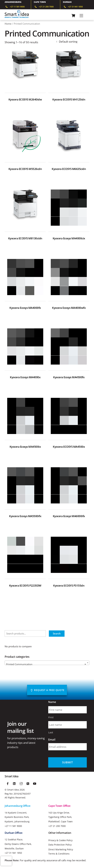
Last (51, 732)
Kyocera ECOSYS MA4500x (69, 447)
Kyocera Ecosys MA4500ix (25, 447)
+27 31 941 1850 (13, 853)
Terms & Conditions (59, 854)
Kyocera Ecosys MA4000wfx (69, 308)
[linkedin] (14, 783)
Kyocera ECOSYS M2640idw (25, 99)
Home (8, 24)
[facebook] (8, 783)
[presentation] (6, 861)
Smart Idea (13, 790)
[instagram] (21, 783)
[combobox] (47, 663)
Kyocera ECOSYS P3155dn (69, 586)
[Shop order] (72, 42)
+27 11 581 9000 (13, 826)
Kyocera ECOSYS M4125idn (69, 99)
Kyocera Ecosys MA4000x (25, 377)
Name (52, 702)
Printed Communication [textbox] (46, 664)
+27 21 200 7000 (57, 826)
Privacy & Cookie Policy (60, 840)
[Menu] (81, 16)
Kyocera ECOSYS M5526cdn (25, 169)
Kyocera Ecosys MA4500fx (69, 377)
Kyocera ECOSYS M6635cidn (69, 169)
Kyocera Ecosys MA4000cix (69, 238)
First (51, 717)
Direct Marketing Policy (61, 850)
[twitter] (28, 783)
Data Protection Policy (60, 845)
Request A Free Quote (47, 690)
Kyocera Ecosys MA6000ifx (69, 516)
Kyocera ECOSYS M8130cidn (25, 238)
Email (52, 740)
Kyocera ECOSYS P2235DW (25, 586)
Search (57, 633)
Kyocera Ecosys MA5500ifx (25, 516)
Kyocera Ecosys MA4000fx (25, 308)
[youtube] (35, 783)
